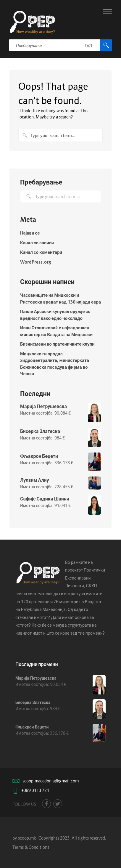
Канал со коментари (41, 252)
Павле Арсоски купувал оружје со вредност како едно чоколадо (55, 315)
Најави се (30, 233)
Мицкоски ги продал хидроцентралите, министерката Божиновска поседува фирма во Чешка (55, 364)
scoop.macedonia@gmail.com (51, 781)
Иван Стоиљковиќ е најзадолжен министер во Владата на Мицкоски (56, 331)
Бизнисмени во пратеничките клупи (57, 344)
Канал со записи (37, 243)
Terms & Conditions (31, 847)
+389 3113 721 (35, 790)
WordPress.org (36, 262)
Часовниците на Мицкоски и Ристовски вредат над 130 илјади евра (60, 298)
